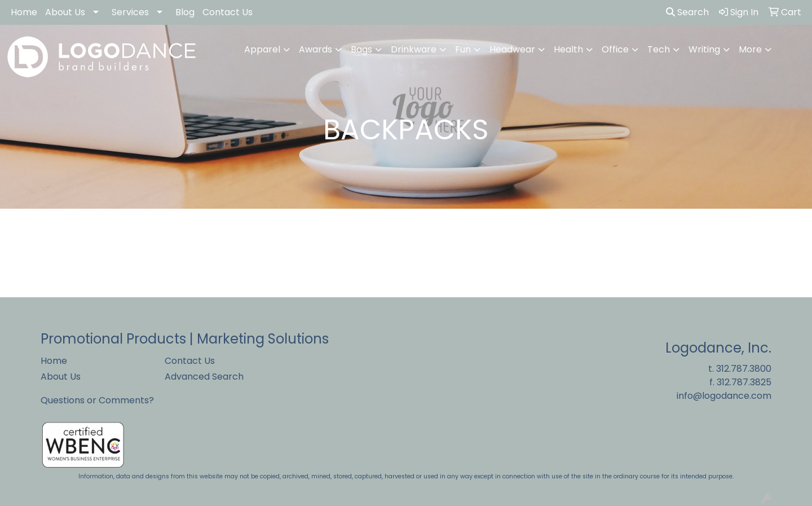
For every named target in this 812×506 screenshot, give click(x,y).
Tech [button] (659, 49)
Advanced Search (204, 377)
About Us (65, 12)
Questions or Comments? (97, 400)
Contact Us (228, 12)
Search (687, 12)
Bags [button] (361, 49)
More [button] (750, 49)
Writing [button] (704, 49)
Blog (185, 12)
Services (130, 12)
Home (24, 12)
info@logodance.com (724, 396)
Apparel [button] (262, 49)
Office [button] (615, 49)
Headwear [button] (512, 49)
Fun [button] (463, 49)
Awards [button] (315, 49)
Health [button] (568, 49)
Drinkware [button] (414, 49)
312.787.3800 (744, 369)
